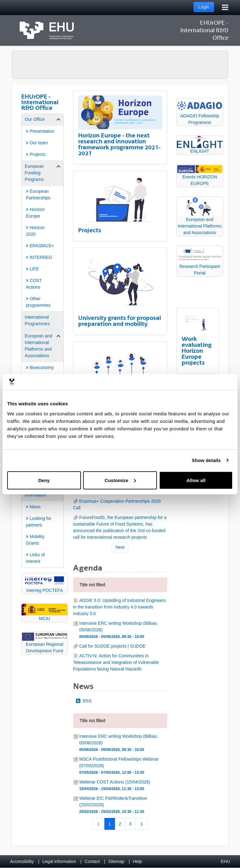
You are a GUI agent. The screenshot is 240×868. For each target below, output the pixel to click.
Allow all (196, 480)
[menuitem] (42, 137)
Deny (44, 480)
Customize (120, 480)
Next (120, 547)
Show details (206, 460)
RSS (84, 701)
